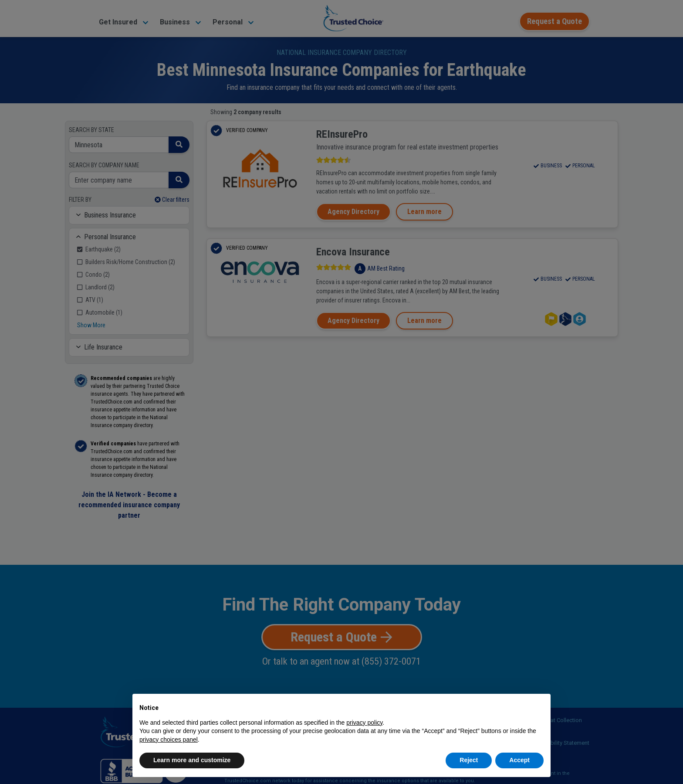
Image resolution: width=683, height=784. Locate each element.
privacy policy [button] (364, 723)
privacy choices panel (169, 740)
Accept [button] (519, 760)
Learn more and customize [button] (192, 760)
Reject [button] (469, 760)
